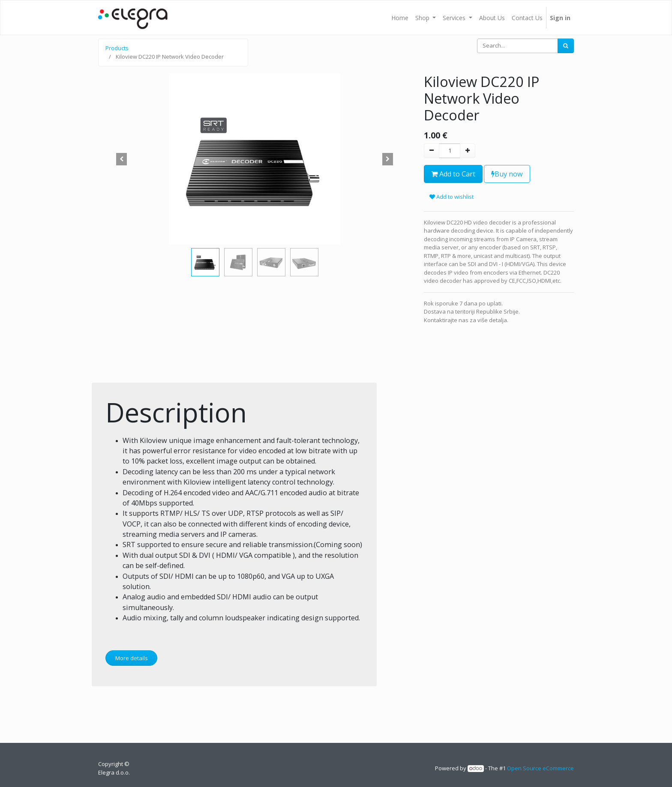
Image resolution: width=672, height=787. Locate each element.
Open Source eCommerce (540, 768)
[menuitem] (400, 18)
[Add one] (468, 151)
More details (132, 658)
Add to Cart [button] (453, 174)
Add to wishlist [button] (451, 197)
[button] (122, 159)
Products (117, 48)
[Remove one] (432, 151)
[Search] (566, 46)
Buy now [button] (507, 174)
